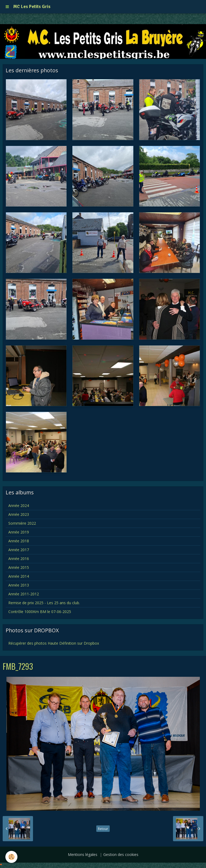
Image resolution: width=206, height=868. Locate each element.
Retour (103, 829)
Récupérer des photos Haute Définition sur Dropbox (54, 643)
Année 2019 (19, 532)
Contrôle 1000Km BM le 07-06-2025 (40, 612)
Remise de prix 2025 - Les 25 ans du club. (44, 603)
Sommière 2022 (22, 523)
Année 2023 (19, 514)
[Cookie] (11, 857)
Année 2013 (19, 585)
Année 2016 (19, 559)
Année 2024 (19, 506)
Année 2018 (19, 541)
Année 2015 (19, 567)
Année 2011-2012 (24, 594)
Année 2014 (19, 576)
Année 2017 (19, 550)
